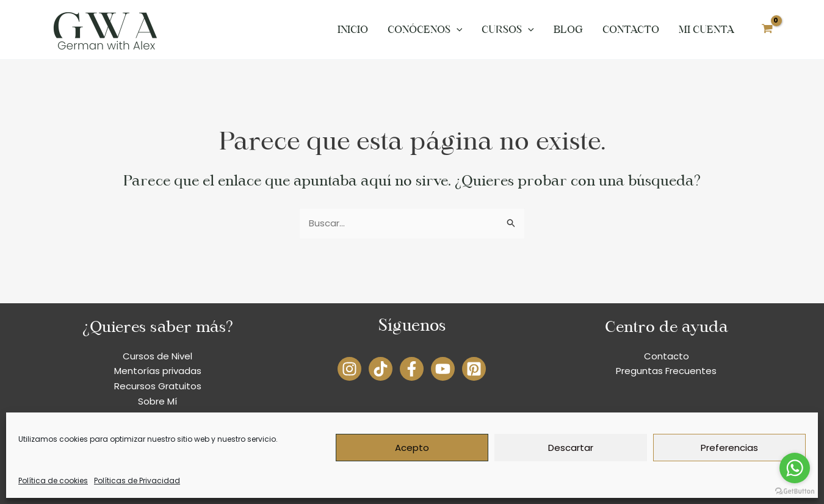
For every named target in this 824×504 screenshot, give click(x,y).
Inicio (353, 30)
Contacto (631, 30)
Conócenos (425, 30)
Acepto (412, 448)
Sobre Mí (157, 401)
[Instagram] (349, 369)
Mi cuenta (707, 30)
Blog (568, 30)
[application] (457, 30)
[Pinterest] (474, 369)
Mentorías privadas (158, 371)
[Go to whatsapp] (795, 468)
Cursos (508, 30)
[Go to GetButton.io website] (795, 491)
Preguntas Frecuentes (666, 371)
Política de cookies (53, 481)
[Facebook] (412, 369)
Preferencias (729, 448)
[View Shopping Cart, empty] (767, 30)
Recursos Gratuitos (158, 386)
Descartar (571, 448)
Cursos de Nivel (157, 356)
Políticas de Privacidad (137, 481)
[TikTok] (381, 369)
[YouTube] (443, 369)
